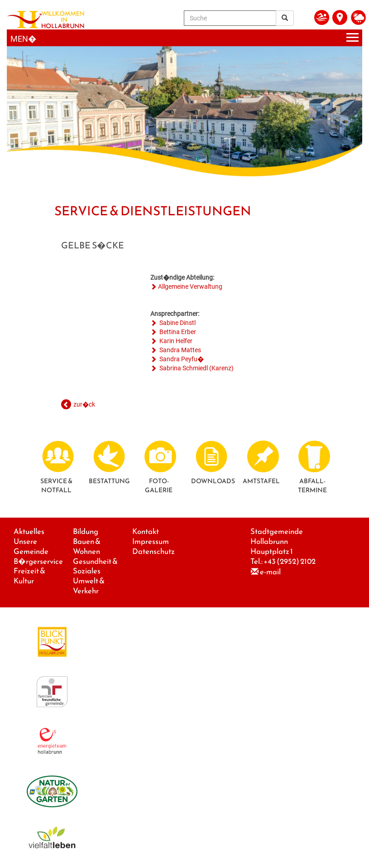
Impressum (151, 541)
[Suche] (230, 18)
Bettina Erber (177, 332)
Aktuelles (29, 531)
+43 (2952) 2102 (290, 561)
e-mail (270, 572)
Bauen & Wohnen (87, 546)
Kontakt (146, 531)
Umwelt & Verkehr (89, 586)
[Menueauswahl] (184, 38)
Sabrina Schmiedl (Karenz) (196, 368)
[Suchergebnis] (285, 18)
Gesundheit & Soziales (95, 566)
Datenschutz (153, 551)
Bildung (86, 531)
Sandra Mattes (180, 350)
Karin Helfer (175, 341)
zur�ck (84, 404)
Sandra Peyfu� (181, 359)
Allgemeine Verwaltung (190, 286)
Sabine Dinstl (177, 323)
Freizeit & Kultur (29, 576)
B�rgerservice (38, 561)
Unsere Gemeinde (31, 546)
